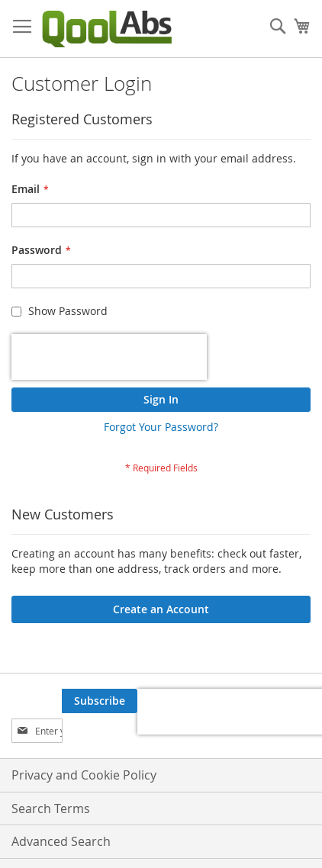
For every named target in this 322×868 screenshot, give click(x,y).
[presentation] (109, 357)
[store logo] (107, 29)
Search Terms (51, 809)
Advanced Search (61, 841)
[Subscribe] (100, 701)
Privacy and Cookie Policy (84, 775)
